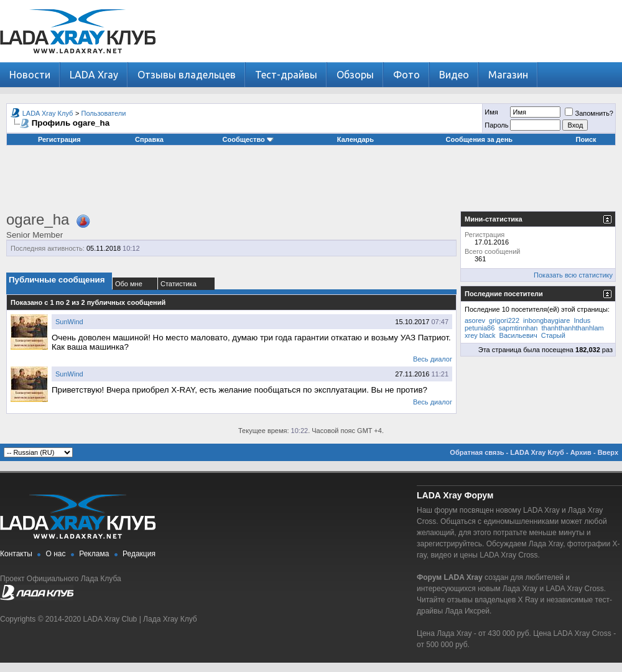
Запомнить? (589, 113)
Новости (30, 75)
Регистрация (59, 139)
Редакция (139, 554)
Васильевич (518, 335)
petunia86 (480, 328)
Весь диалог (433, 359)
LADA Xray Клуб (48, 113)
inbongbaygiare (546, 320)
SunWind (69, 322)
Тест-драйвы (286, 75)
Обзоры (355, 75)
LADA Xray (94, 75)
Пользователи (104, 113)
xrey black (480, 335)
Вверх (608, 452)
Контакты (16, 554)
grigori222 (504, 320)
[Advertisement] (311, 183)
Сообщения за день (479, 139)
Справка (149, 139)
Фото (406, 75)
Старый (553, 335)
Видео (454, 75)
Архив (581, 452)
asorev (475, 320)
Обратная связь (477, 452)
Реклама (94, 554)
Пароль (496, 125)
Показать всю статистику (573, 275)
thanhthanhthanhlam (572, 328)
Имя (491, 112)
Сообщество (248, 139)
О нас (56, 554)
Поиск (586, 139)
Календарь (355, 139)
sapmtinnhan (518, 328)
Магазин (508, 75)
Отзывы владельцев (187, 75)
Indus (582, 320)
